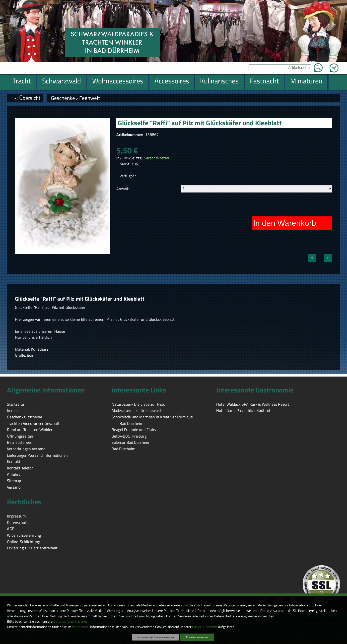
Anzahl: (123, 189)
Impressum (80, 627)
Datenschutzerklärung (70, 621)
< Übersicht (28, 98)
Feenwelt (90, 98)
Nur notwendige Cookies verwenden (155, 637)
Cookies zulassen (197, 637)
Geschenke (63, 98)
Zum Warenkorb (334, 65)
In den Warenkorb (285, 223)
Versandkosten (157, 158)
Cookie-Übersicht (205, 627)
